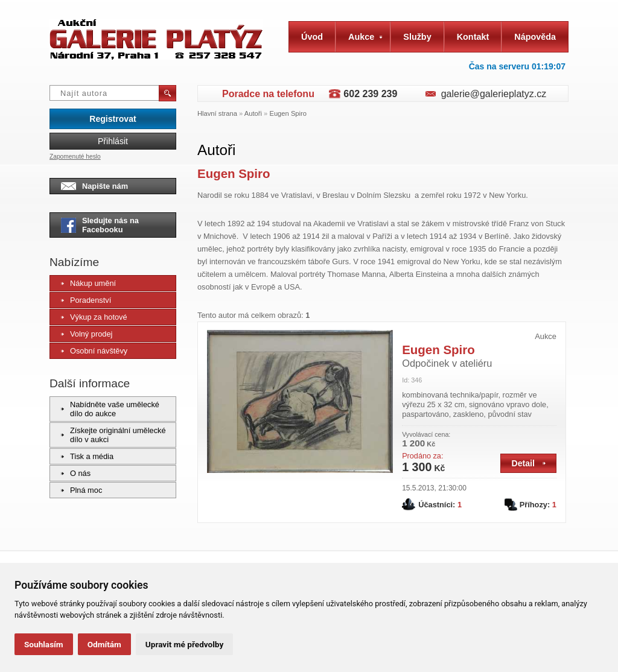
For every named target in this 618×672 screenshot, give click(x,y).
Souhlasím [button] (44, 644)
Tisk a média (87, 456)
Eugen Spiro (288, 113)
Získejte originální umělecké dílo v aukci (113, 435)
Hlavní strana (217, 113)
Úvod (312, 37)
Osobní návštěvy (94, 351)
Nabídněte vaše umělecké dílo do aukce (110, 409)
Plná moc (81, 490)
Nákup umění (88, 283)
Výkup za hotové (94, 317)
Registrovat (113, 119)
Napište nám (94, 186)
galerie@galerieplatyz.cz (494, 94)
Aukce (365, 37)
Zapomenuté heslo (75, 157)
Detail (529, 463)
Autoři (253, 113)
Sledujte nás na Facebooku (100, 225)
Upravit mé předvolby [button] (184, 644)
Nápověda (535, 37)
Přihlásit (113, 141)
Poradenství (86, 300)
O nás (76, 473)
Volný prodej (87, 334)
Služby (417, 37)
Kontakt (473, 37)
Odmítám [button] (104, 644)
